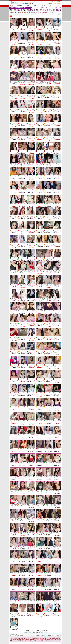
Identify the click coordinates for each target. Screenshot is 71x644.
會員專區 (28, 6)
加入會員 (35, 6)
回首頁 (12, 6)
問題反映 (58, 6)
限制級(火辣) (19, 12)
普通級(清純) (33, 12)
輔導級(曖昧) (26, 12)
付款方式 (50, 6)
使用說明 (43, 6)
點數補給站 (19, 6)
